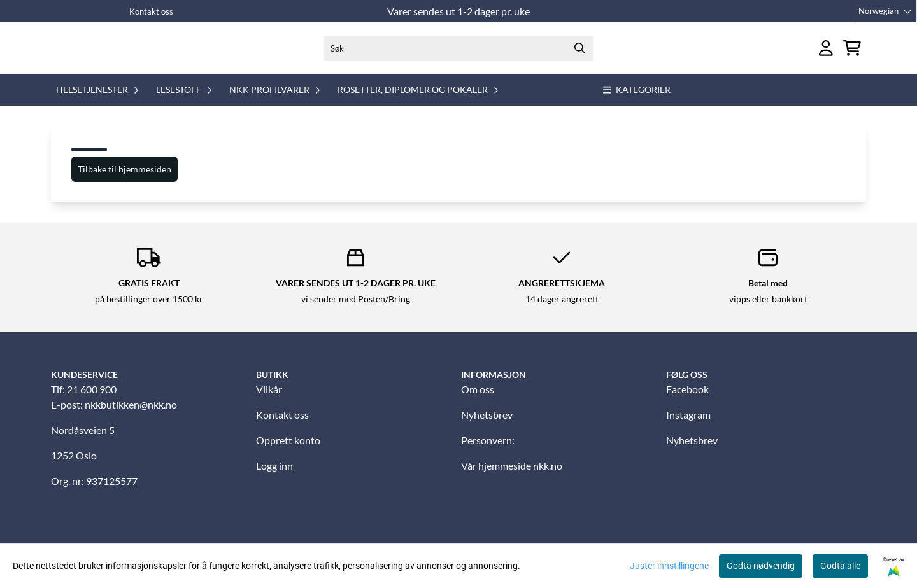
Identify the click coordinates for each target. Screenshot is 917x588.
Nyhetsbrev (487, 427)
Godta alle (840, 566)
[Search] (580, 54)
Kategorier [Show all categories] (637, 101)
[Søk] (458, 54)
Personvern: (488, 452)
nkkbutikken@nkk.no (131, 416)
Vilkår (269, 401)
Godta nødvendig (761, 566)
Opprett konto (288, 452)
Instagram (688, 427)
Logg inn (274, 478)
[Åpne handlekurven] (852, 54)
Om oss (478, 401)
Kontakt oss (151, 11)
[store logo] (107, 54)
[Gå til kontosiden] (826, 54)
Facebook (687, 401)
